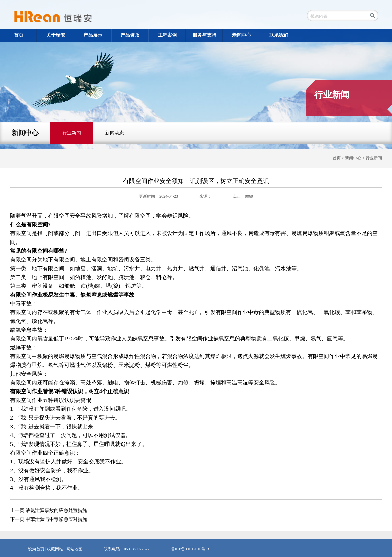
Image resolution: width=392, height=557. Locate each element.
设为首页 (36, 549)
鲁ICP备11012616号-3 (190, 549)
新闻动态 (115, 133)
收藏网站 (55, 549)
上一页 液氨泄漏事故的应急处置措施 (49, 511)
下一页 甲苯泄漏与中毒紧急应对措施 (49, 519)
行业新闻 (72, 133)
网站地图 (74, 549)
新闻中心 (25, 133)
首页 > (339, 158)
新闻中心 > (355, 158)
